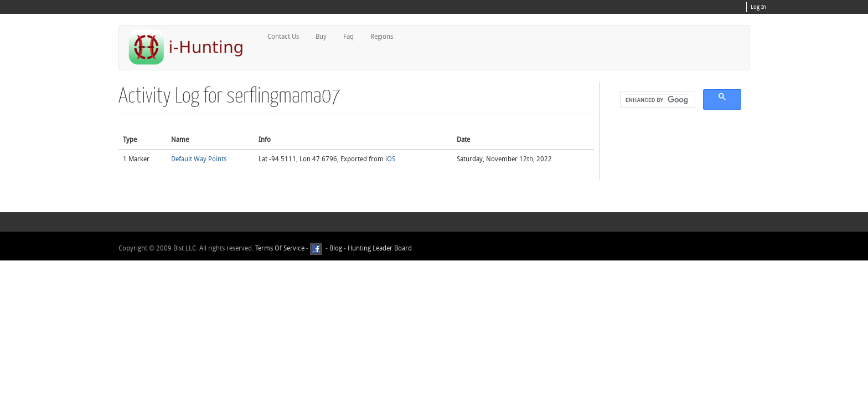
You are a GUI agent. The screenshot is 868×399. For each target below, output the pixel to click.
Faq (348, 37)
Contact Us (283, 37)
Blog (336, 248)
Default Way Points (199, 159)
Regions (382, 37)
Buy (321, 37)
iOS (390, 159)
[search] (657, 100)
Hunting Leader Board (379, 248)
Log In (758, 7)
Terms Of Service (280, 248)
